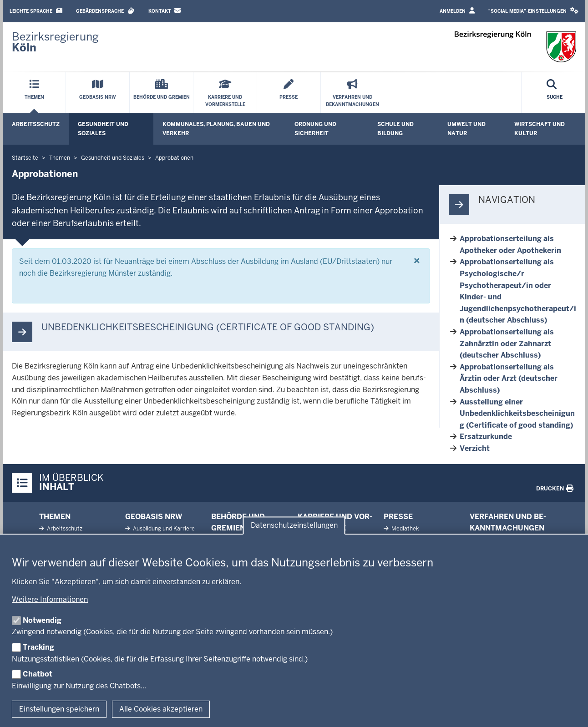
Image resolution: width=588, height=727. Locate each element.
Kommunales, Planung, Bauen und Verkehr (216, 129)
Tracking (38, 647)
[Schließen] (417, 261)
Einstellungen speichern (59, 709)
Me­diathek (404, 529)
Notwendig (42, 620)
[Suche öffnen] (555, 93)
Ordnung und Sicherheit (315, 129)
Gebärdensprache (105, 11)
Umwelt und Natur (466, 129)
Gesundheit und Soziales (103, 129)
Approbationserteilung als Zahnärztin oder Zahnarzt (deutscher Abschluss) (507, 343)
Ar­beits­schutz (64, 529)
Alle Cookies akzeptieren (161, 709)
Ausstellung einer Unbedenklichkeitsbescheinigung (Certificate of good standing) (517, 414)
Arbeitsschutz (36, 124)
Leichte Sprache (36, 11)
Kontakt (165, 11)
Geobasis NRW (154, 517)
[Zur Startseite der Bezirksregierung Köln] (55, 42)
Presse (398, 517)
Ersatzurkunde (486, 437)
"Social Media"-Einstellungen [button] (533, 11)
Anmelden (457, 11)
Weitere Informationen (50, 599)
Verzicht (475, 448)
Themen (55, 517)
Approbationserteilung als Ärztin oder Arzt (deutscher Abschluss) (509, 379)
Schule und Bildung (395, 129)
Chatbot (38, 674)
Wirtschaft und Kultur (540, 129)
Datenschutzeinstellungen (294, 525)
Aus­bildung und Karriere (163, 529)
